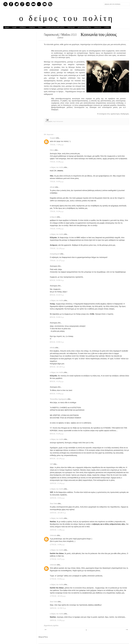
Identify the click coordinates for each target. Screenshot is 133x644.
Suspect (53, 138)
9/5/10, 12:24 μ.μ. (57, 459)
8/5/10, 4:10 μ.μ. (57, 381)
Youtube (28, 4)
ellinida (53, 348)
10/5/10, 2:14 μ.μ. (57, 483)
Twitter (17, 4)
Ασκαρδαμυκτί (55, 254)
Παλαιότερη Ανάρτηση (127, 630)
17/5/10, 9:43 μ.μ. (57, 579)
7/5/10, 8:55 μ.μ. (57, 182)
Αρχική (7, 27)
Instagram (45, 4)
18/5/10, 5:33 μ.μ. (57, 620)
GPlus (22, 4)
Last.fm (39, 4)
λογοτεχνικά (71, 27)
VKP (52, 464)
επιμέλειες (32, 27)
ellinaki (53, 187)
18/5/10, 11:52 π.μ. (58, 608)
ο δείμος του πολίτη (66, 19)
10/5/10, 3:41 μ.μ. (57, 498)
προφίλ (14, 27)
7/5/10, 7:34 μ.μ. (57, 145)
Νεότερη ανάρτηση (46, 630)
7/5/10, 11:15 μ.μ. (57, 248)
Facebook (11, 4)
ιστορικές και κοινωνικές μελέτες (55, 27)
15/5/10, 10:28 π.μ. (58, 513)
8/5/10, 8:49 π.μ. (57, 317)
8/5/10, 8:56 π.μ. (57, 342)
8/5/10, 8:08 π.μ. (57, 280)
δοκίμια (40, 27)
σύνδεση (107, 27)
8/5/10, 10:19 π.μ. (58, 367)
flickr (33, 4)
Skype (50, 4)
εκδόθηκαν (23, 27)
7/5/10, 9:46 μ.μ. (57, 229)
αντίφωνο (53, 217)
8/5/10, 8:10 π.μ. (57, 295)
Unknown (53, 535)
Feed (5, 4)
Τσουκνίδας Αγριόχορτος (59, 399)
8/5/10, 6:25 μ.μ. (57, 434)
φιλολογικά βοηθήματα (84, 27)
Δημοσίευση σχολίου (51, 626)
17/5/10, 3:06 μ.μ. (57, 545)
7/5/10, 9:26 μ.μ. (57, 211)
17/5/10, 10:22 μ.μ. (58, 596)
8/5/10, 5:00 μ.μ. (57, 394)
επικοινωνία (98, 27)
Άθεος (52, 150)
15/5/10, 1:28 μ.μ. (57, 530)
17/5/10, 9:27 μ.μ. (57, 559)
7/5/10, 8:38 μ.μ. (57, 162)
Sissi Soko (54, 504)
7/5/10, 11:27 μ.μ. (57, 261)
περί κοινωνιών (58, 121)
